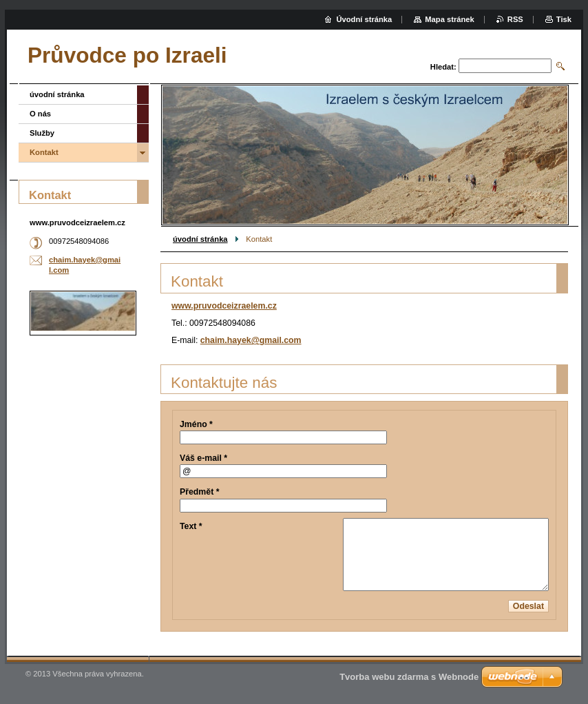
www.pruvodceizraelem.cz (224, 306)
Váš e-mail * (203, 458)
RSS (515, 19)
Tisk (564, 19)
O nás (40, 114)
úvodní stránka (200, 239)
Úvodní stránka (364, 19)
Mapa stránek (450, 19)
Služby (42, 133)
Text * (191, 526)
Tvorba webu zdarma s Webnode (409, 677)
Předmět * (199, 492)
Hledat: (443, 67)
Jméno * (196, 424)
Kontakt (44, 152)
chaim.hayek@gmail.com (251, 340)
